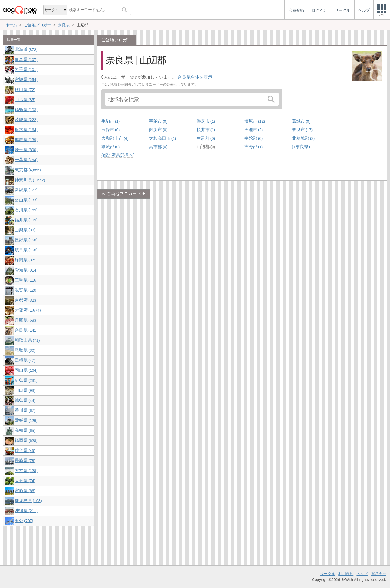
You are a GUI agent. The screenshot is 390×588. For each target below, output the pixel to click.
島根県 (25, 360)
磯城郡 (110, 147)
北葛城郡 (303, 138)
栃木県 (26, 130)
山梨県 (25, 230)
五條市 (110, 130)
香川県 (25, 410)
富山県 (26, 200)
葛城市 (301, 121)
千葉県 (26, 160)
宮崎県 (25, 491)
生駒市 (110, 121)
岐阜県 (26, 250)
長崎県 (25, 461)
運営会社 (379, 574)
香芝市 (206, 121)
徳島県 (25, 400)
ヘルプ (362, 574)
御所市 (158, 130)
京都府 (26, 300)
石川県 (26, 210)
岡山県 (26, 370)
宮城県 (26, 80)
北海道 (26, 49)
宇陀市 (158, 121)
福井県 (26, 220)
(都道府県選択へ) (118, 155)
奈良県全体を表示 (195, 77)
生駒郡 (206, 138)
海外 (24, 521)
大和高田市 (162, 138)
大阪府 (28, 310)
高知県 (25, 430)
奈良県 (26, 330)
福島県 (26, 110)
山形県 (25, 100)
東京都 (28, 170)
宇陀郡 (253, 138)
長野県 (26, 240)
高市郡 (158, 147)
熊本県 (26, 471)
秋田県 (25, 90)
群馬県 (26, 140)
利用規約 (346, 574)
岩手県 (26, 70)
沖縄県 (26, 511)
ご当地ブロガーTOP (126, 194)
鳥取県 (25, 350)
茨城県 (26, 120)
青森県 (26, 59)
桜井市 (206, 130)
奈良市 (302, 130)
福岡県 (26, 440)
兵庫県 (26, 320)
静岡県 (26, 260)
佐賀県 (25, 450)
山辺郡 (206, 147)
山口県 (25, 390)
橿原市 (255, 121)
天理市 (253, 130)
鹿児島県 (28, 501)
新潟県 (26, 190)
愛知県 (26, 270)
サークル (328, 574)
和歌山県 (27, 340)
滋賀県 (26, 290)
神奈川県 (30, 180)
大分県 (25, 481)
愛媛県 (26, 420)
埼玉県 (26, 150)
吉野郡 (253, 147)
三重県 (26, 280)
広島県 (26, 380)
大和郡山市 (115, 138)
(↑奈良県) (301, 147)
